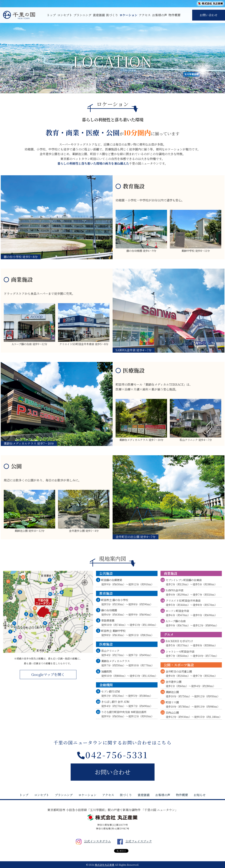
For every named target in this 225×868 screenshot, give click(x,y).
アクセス (145, 15)
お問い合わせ (209, 15)
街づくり (112, 15)
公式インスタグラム (92, 841)
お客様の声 (160, 15)
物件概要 (174, 15)
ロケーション (128, 15)
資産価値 (99, 15)
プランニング (82, 15)
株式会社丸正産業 (105, 865)
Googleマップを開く (48, 674)
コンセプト (65, 15)
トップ (51, 15)
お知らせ (200, 795)
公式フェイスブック (133, 841)
